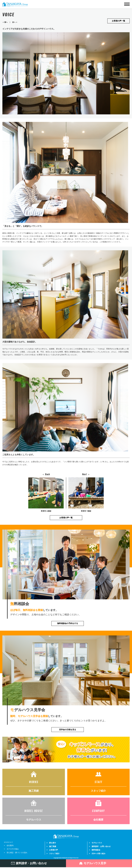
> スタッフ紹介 (53, 853)
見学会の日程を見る (68, 729)
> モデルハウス (95, 842)
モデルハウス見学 (95, 863)
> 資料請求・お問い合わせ (100, 846)
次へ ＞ (15, 22)
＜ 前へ (5, 22)
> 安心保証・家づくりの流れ (16, 852)
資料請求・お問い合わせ (31, 863)
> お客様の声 (52, 850)
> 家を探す (51, 842)
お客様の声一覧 (119, 21)
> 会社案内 (9, 845)
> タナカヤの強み (11, 849)
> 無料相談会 (95, 850)
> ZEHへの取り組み (97, 853)
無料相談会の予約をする (68, 623)
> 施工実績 (51, 846)
